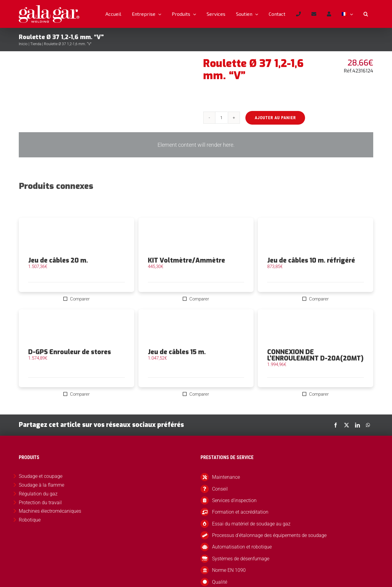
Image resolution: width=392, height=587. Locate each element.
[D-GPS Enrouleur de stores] (76, 329)
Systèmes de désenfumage (241, 559)
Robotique (30, 520)
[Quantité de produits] (221, 118)
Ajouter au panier (275, 118)
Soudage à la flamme (42, 485)
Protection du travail (40, 503)
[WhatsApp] (368, 425)
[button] (366, 14)
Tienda (36, 44)
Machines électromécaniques (50, 511)
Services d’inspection (234, 500)
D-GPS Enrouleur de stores (70, 352)
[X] (347, 425)
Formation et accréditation (240, 512)
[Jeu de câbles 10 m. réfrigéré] (316, 237)
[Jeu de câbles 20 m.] (76, 237)
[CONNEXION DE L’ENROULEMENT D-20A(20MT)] (316, 329)
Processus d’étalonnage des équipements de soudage (269, 535)
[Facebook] (336, 425)
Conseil (220, 489)
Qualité (220, 582)
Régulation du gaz (38, 494)
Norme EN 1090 (229, 570)
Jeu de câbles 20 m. (58, 260)
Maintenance (226, 477)
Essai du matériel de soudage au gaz (251, 524)
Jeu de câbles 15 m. (177, 352)
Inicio (23, 44)
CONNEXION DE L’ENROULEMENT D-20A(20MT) (315, 355)
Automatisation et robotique (242, 547)
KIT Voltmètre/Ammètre (186, 260)
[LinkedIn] (357, 425)
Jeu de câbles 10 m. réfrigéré (311, 260)
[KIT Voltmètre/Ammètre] (196, 237)
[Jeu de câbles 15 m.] (196, 329)
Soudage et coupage (41, 476)
